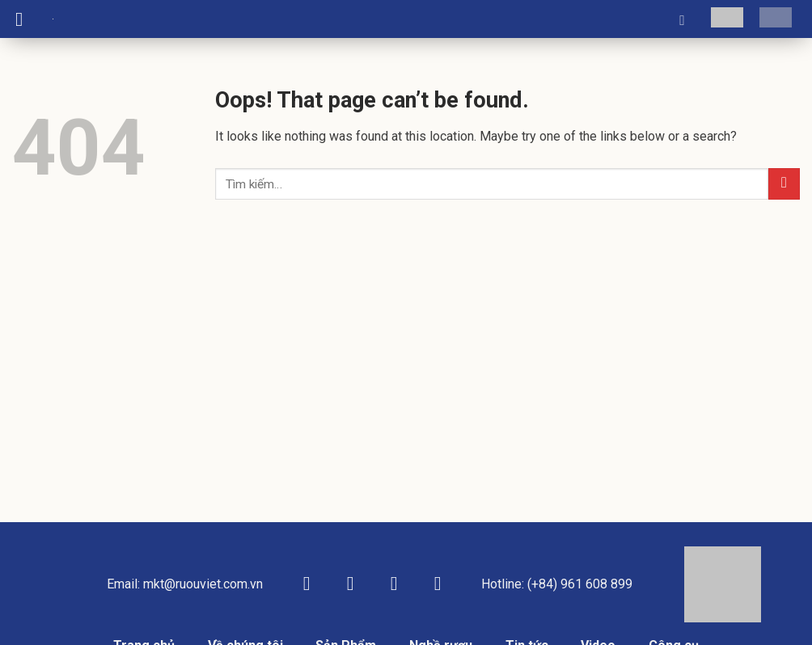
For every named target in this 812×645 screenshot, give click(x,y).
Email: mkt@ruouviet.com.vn (185, 584)
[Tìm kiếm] (687, 20)
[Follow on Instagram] (350, 585)
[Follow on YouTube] (438, 585)
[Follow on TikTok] (394, 585)
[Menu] (25, 19)
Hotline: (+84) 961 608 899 (557, 584)
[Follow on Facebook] (307, 585)
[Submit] (784, 184)
